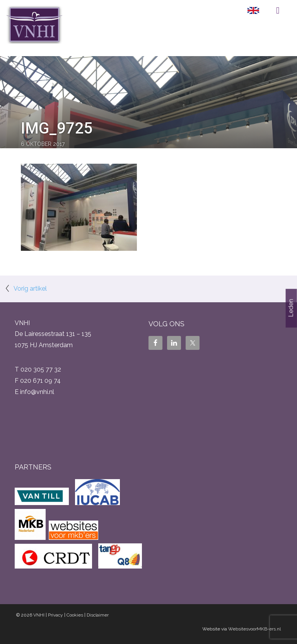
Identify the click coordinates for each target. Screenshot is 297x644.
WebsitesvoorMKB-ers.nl (254, 629)
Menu (278, 10)
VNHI (39, 615)
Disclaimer (98, 615)
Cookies (75, 615)
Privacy (55, 615)
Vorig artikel (30, 289)
